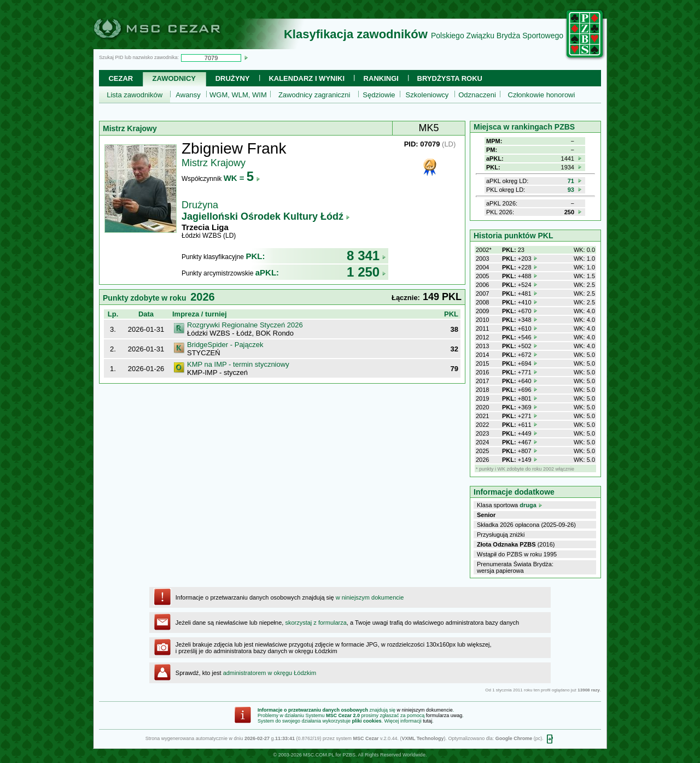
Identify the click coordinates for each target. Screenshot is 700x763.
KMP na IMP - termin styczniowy (238, 364)
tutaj (427, 721)
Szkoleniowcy (427, 95)
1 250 (366, 272)
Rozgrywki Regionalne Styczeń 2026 (245, 325)
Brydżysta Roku (450, 78)
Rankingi (381, 78)
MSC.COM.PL (319, 755)
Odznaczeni (477, 95)
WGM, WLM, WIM (238, 95)
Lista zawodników (135, 95)
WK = (242, 178)
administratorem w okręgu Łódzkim (270, 673)
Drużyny (233, 78)
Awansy (188, 95)
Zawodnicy (174, 78)
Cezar (121, 78)
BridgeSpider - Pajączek (225, 345)
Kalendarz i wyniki (307, 78)
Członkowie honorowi (542, 95)
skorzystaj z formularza (316, 623)
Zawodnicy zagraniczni (314, 95)
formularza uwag (444, 715)
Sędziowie (379, 95)
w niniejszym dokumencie (370, 597)
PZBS (349, 755)
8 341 (366, 256)
